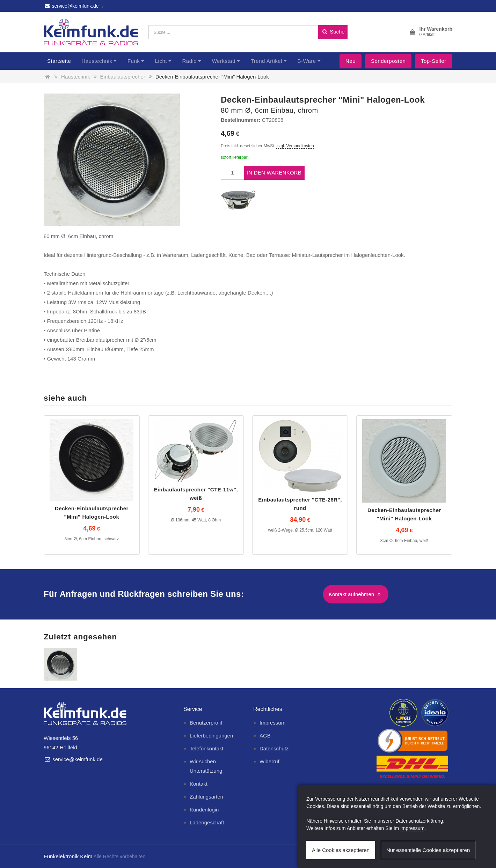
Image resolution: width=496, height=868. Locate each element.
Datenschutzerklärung (419, 821)
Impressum (272, 723)
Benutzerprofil (206, 723)
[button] (431, 32)
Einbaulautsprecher (123, 77)
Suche (333, 32)
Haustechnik (97, 61)
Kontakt (199, 784)
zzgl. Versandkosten (295, 146)
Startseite (59, 61)
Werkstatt (224, 61)
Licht (161, 61)
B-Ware (307, 61)
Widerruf (269, 761)
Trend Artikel (267, 61)
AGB (265, 736)
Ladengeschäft (207, 822)
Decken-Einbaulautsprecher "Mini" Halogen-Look (212, 77)
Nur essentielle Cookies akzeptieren (428, 850)
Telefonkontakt (207, 748)
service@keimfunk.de (71, 6)
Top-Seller (434, 61)
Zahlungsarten (206, 797)
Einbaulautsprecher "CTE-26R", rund (300, 504)
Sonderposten (388, 61)
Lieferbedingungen (211, 736)
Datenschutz (274, 748)
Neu (351, 61)
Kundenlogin (204, 810)
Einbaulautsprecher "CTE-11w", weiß (196, 494)
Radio (189, 61)
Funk (134, 61)
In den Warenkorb (274, 173)
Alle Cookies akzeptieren (341, 850)
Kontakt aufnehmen (356, 594)
